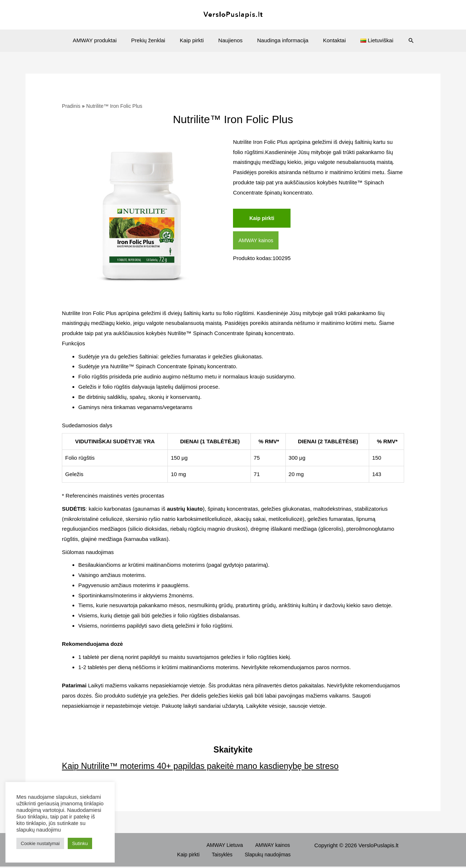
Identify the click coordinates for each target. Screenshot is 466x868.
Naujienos (231, 40)
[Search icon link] (398, 40)
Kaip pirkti (196, 40)
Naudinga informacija (279, 40)
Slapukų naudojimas (271, 855)
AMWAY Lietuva (202, 845)
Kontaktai (327, 40)
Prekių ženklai (155, 40)
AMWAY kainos (257, 241)
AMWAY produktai (106, 40)
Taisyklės (230, 855)
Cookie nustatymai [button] (40, 843)
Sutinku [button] (80, 843)
